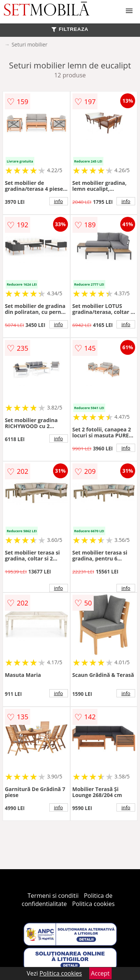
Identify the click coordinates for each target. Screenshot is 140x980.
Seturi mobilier (29, 44)
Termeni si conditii (53, 896)
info (59, 201)
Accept (100, 973)
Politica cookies (93, 904)
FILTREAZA (70, 29)
